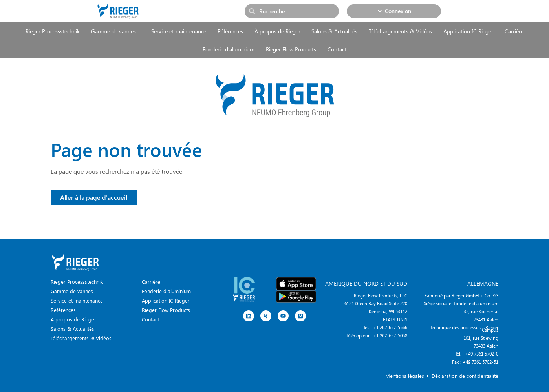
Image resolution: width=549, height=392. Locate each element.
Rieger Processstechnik (53, 31)
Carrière (514, 31)
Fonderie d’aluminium (229, 49)
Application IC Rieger (468, 31)
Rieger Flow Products (291, 49)
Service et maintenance (179, 31)
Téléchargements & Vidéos (400, 31)
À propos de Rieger (277, 31)
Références (230, 31)
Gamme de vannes (115, 31)
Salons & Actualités (334, 31)
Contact (337, 49)
